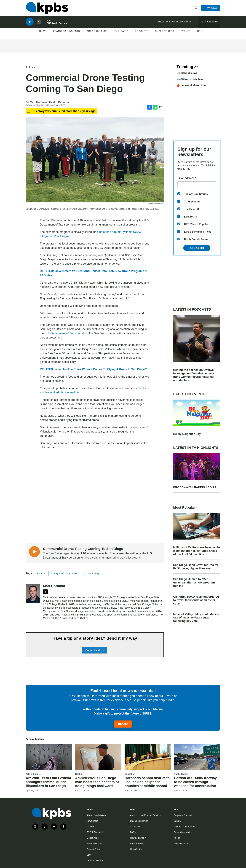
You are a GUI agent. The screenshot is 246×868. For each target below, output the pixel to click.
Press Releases (94, 844)
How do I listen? (138, 838)
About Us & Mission (96, 815)
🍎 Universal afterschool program (191, 87)
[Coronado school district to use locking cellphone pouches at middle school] (148, 757)
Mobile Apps (93, 838)
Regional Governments (67, 573)
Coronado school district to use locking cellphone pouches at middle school (147, 782)
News (43, 32)
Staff (89, 855)
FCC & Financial (95, 832)
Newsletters (92, 821)
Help (200, 32)
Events (186, 32)
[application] (95, 496)
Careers (91, 827)
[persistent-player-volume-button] (39, 23)
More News (36, 739)
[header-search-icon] (196, 8)
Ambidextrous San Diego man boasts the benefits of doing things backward (97, 782)
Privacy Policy (93, 849)
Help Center (136, 849)
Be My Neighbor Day (187, 434)
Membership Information (186, 827)
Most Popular (185, 507)
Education (130, 774)
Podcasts (142, 32)
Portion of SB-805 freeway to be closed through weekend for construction (195, 782)
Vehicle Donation (182, 844)
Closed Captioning (139, 821)
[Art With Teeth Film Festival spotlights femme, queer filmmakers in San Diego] (49, 757)
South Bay (94, 573)
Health (79, 774)
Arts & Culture (97, 32)
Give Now (211, 8)
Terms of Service (95, 860)
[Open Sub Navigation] (49, 32)
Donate (123, 724)
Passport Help (137, 844)
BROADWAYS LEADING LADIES (195, 487)
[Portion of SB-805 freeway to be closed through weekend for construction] (197, 757)
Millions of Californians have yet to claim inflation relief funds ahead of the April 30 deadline (197, 551)
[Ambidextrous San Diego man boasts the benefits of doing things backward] (98, 757)
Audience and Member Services (146, 815)
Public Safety (181, 774)
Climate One (185, 23)
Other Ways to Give (183, 832)
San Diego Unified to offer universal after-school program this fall (194, 583)
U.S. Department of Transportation (66, 333)
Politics (30, 67)
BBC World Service (57, 24)
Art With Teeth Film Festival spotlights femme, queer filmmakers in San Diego (48, 782)
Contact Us (135, 827)
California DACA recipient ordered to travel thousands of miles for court (196, 600)
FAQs (133, 832)
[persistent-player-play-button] (30, 23)
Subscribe (197, 248)
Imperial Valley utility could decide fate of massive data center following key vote (196, 618)
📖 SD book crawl (187, 73)
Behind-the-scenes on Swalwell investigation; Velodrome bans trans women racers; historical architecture (194, 375)
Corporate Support (183, 815)
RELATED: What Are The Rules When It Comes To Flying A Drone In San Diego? (93, 369)
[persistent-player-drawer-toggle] (209, 23)
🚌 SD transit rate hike (190, 79)
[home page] (47, 8)
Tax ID (177, 838)
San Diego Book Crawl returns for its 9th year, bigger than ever (196, 567)
